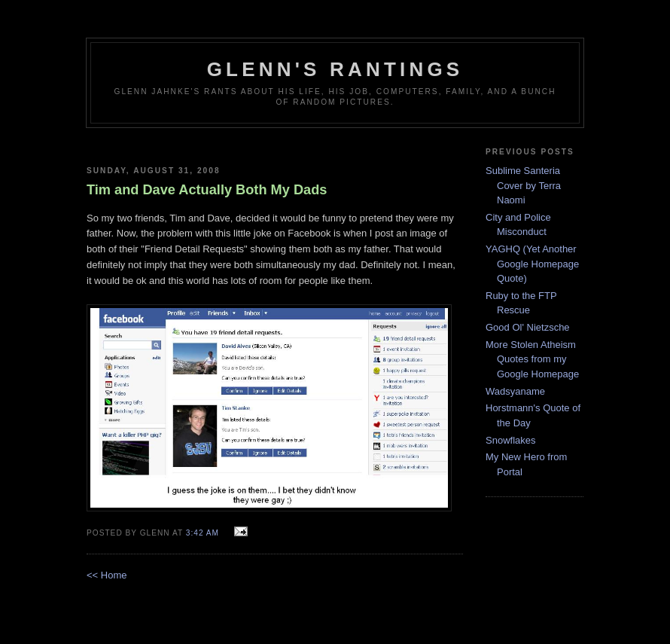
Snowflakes (510, 440)
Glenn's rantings (335, 69)
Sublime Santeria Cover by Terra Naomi (523, 185)
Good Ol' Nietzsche (528, 327)
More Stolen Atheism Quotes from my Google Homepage (532, 359)
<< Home (107, 575)
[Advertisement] (275, 141)
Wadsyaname (515, 391)
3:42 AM (203, 533)
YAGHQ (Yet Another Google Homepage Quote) (532, 264)
